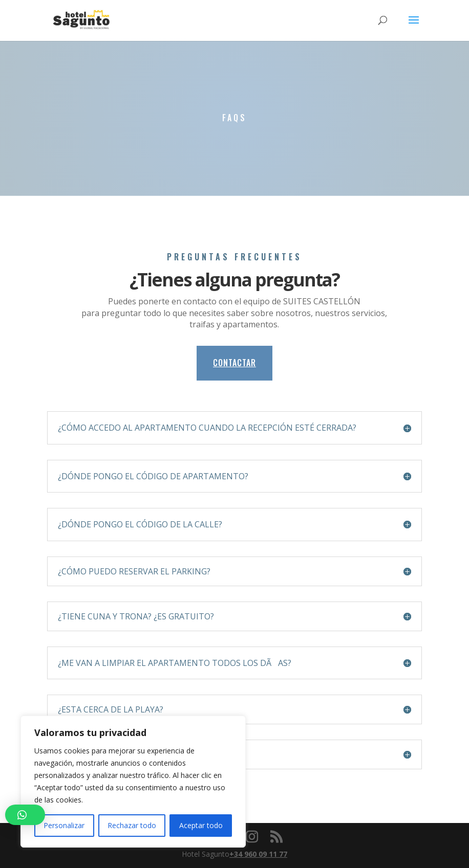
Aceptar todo (201, 825)
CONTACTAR (234, 363)
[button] (25, 815)
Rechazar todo (132, 825)
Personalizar (64, 825)
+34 (258, 854)
